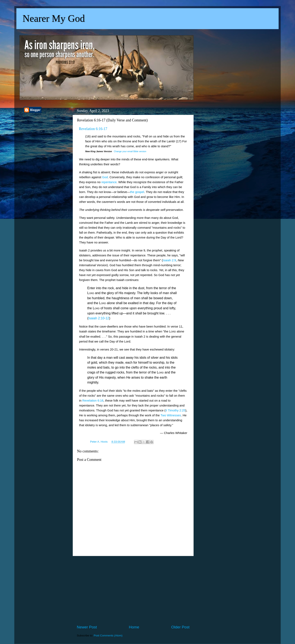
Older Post (180, 627)
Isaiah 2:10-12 (99, 318)
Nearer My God (54, 18)
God (105, 177)
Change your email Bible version (130, 151)
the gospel (137, 192)
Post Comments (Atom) (108, 635)
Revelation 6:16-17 (93, 129)
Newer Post (87, 627)
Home (134, 627)
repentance (109, 182)
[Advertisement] (133, 590)
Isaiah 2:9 (169, 260)
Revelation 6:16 (93, 401)
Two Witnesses (171, 415)
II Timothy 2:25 (175, 410)
